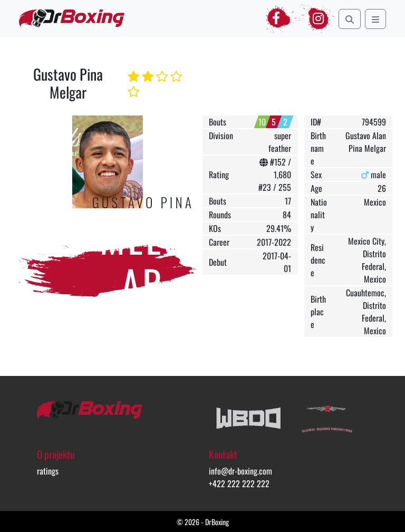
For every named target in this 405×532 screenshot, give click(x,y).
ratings (48, 471)
